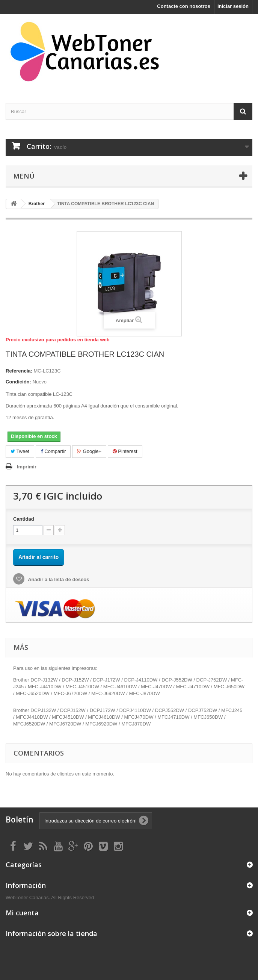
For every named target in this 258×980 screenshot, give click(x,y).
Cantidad (24, 519)
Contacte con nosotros (184, 6)
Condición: (18, 382)
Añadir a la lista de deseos (58, 579)
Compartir (53, 451)
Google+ (89, 451)
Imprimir (27, 467)
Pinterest (125, 451)
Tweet (20, 451)
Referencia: (19, 371)
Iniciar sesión (233, 6)
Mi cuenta (22, 913)
